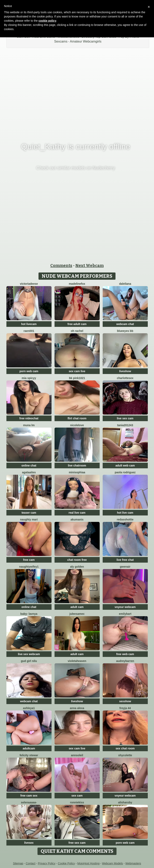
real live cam (77, 513)
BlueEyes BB (125, 331)
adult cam (77, 607)
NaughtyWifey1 (29, 567)
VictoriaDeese (29, 284)
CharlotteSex (125, 378)
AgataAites (29, 472)
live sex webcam (29, 654)
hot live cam (125, 513)
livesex (29, 843)
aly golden (77, 567)
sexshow (125, 701)
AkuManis (77, 519)
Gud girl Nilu (29, 661)
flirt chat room (77, 418)
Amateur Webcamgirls (86, 41)
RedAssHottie (125, 519)
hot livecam (29, 324)
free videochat (29, 418)
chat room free (77, 560)
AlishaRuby (125, 802)
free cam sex (29, 796)
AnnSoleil (77, 755)
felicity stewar (29, 755)
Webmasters (133, 863)
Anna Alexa (77, 708)
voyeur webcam (125, 607)
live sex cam (125, 418)
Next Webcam (90, 265)
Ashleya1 (29, 708)
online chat (29, 466)
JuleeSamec (77, 614)
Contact (30, 863)
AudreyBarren (125, 661)
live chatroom (77, 466)
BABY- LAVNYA (29, 614)
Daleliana (125, 284)
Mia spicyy (29, 378)
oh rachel (77, 331)
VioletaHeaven (77, 661)
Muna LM (29, 425)
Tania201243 (125, 425)
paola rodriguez (125, 472)
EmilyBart (125, 614)
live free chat (125, 560)
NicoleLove (77, 425)
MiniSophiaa (77, 472)
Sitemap (18, 863)
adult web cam (125, 466)
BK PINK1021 (77, 378)
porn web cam (29, 371)
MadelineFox (77, 284)
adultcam (29, 748)
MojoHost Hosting (89, 863)
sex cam (77, 796)
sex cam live (77, 371)
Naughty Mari (29, 519)
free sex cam (77, 843)
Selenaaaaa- (29, 802)
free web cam (125, 654)
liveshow (125, 371)
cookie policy (47, 21)
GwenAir (125, 567)
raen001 (29, 331)
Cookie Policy (66, 863)
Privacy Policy (47, 863)
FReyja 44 (125, 708)
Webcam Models (112, 863)
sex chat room (125, 748)
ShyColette (125, 755)
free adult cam (77, 324)
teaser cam (29, 513)
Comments (61, 265)
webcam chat (125, 324)
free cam (29, 560)
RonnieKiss (77, 802)
